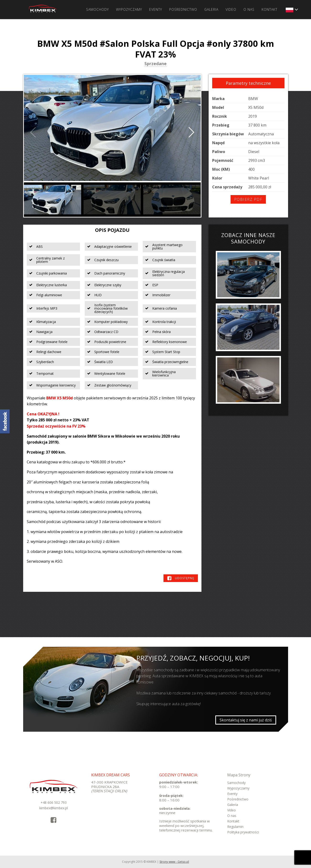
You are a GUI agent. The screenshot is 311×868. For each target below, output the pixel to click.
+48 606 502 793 (54, 802)
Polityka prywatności (243, 832)
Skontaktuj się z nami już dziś (246, 720)
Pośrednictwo (183, 9)
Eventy (156, 9)
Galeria (211, 9)
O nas (249, 9)
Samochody (98, 9)
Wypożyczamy (129, 9)
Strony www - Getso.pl (174, 862)
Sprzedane (155, 64)
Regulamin (235, 827)
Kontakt (269, 9)
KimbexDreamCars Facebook (5, 421)
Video (231, 9)
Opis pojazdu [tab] (112, 230)
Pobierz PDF (248, 199)
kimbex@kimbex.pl (54, 808)
